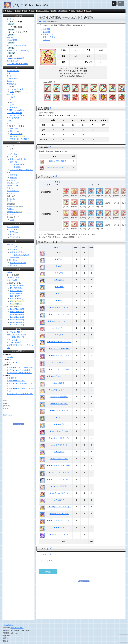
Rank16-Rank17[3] (17, 312)
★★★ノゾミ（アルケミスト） (59, 521)
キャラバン (11, 193)
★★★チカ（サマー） (59, 404)
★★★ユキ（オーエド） (59, 411)
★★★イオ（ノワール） (59, 431)
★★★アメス (59, 452)
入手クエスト (48, 34)
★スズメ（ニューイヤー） (59, 349)
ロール (9, 76)
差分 (32, 11)
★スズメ (59, 294)
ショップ (10, 146)
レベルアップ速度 (17, 115)
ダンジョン (11, 180)
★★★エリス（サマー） (59, 534)
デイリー (14, 151)
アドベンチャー (13, 191)
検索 (79, 11)
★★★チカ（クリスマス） (59, 314)
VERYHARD (15, 237)
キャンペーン (12, 19)
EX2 (8, 183)
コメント (46, 40)
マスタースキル (16, 134)
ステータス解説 (13, 118)
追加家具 (17, 167)
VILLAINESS (12, 40)
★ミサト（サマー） (59, 362)
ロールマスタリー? (17, 136)
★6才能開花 (11, 84)
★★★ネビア (59, 424)
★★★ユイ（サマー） (59, 445)
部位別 (14, 280)
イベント (10, 37)
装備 (8, 280)
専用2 (18, 278)
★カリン (59, 417)
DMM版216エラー (14, 61)
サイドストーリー (17, 247)
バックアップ (42, 11)
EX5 (8, 186)
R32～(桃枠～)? (16, 304)
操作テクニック (16, 265)
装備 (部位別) (12, 378)
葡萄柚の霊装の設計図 (58, 161)
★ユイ (59, 252)
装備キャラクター (50, 37)
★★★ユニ (59, 335)
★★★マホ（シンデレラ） (59, 390)
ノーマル (14, 154)
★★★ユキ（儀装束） (59, 486)
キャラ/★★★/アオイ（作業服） (19, 373)
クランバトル (12, 260)
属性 (8, 73)
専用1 (12, 278)
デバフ (13, 105)
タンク (13, 97)
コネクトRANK (13, 79)
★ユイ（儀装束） (59, 383)
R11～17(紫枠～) (16, 291)
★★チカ (59, 300)
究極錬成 (10, 209)
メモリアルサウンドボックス (21, 170)
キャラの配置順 (13, 71)
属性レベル (14, 129)
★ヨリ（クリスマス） (59, 459)
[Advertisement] (18, 463)
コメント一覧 (46, 554)
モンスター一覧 (13, 227)
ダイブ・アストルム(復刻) (17, 45)
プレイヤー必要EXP (14, 113)
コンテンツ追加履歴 (14, 332)
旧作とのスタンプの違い (16, 335)
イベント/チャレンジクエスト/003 (20, 394)
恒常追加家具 (19, 165)
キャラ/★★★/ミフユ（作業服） (19, 370)
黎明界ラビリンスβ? (14, 212)
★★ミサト (59, 287)
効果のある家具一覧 (18, 159)
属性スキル (14, 131)
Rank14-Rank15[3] (17, 317)
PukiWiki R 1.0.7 (17, 628)
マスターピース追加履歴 (20, 139)
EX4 (17, 183)
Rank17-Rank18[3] (17, 309)
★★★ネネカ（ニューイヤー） (59, 376)
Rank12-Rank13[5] (17, 322)
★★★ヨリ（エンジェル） (59, 369)
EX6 (13, 186)
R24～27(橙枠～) (17, 299)
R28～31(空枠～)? (17, 301)
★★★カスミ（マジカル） (59, 356)
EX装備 (10, 272)
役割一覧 (10, 94)
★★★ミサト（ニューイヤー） (59, 466)
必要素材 (46, 32)
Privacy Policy (8, 625)
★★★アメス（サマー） (59, 514)
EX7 (17, 186)
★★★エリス (59, 500)
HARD (13, 235)
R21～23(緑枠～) (17, 296)
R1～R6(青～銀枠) (17, 285)
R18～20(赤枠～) (17, 293)
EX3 (13, 183)
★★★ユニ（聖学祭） (59, 397)
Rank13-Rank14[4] (17, 320)
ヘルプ (87, 11)
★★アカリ (59, 259)
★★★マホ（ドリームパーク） (59, 507)
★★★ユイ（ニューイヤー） (59, 321)
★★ (15, 89)
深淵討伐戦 (14, 257)
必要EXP (10, 110)
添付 (53, 11)
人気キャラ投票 (14, 343)
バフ (12, 102)
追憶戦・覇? (18, 207)
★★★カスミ (59, 280)
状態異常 (14, 108)
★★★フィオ (59, 527)
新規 (17, 11)
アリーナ (10, 188)
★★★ (21, 89)
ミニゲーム (11, 214)
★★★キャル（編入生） (59, 493)
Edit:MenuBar (7, 415)
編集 (24, 11)
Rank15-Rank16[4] (17, 314)
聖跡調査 (14, 175)
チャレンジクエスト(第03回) (18, 51)
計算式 (9, 121)
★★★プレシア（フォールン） (59, 479)
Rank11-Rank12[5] (17, 325)
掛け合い (10, 81)
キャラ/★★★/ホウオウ (16, 381)
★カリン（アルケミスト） (59, 472)
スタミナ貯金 (12, 340)
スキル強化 (19, 110)
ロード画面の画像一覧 (15, 337)
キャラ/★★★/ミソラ (15, 362)
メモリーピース (13, 123)
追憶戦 (9, 207)
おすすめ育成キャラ (18, 263)
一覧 (72, 11)
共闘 (12, 220)
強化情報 (46, 29)
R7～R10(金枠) (16, 288)
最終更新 (63, 11)
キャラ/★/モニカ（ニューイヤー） (20, 368)
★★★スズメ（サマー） (59, 307)
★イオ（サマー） (59, 328)
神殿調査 (14, 178)
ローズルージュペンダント (58, 167)
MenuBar (10, 357)
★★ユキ (59, 266)
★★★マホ (59, 273)
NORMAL (14, 232)
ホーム (8, 11)
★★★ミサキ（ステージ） (59, 438)
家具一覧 (14, 162)
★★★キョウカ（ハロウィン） (59, 342)
